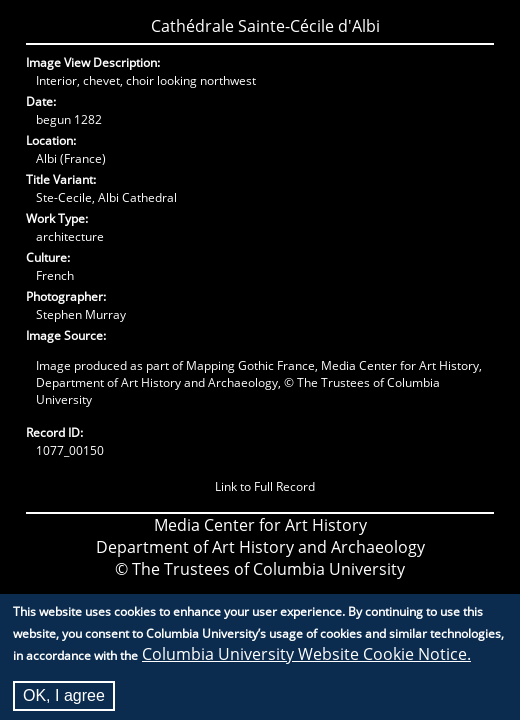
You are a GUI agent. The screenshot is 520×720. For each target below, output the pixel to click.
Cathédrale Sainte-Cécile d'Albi (265, 26)
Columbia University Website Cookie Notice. (306, 660)
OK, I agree (64, 701)
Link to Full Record (265, 486)
